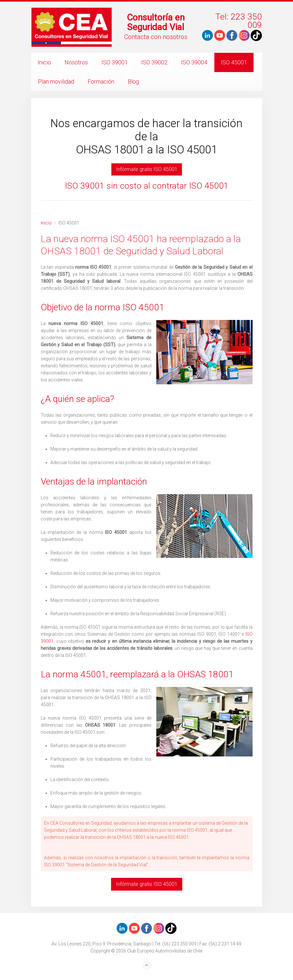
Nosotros (76, 62)
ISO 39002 (154, 62)
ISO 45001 (234, 62)
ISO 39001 (115, 62)
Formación (101, 82)
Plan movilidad (56, 82)
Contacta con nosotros (156, 37)
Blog (133, 82)
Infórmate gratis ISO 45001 (147, 169)
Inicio (44, 62)
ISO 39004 (194, 62)
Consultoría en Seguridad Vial (156, 22)
